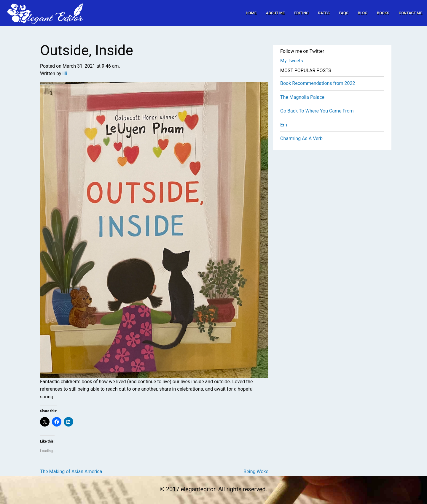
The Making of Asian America (71, 471)
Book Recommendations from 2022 (318, 83)
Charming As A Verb (301, 138)
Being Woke (256, 471)
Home (251, 13)
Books (383, 13)
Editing (301, 13)
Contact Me (411, 13)
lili (65, 73)
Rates (324, 13)
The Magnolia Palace (302, 97)
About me (275, 13)
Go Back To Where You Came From (317, 111)
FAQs (344, 13)
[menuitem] (251, 13)
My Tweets (292, 61)
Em (284, 125)
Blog (363, 13)
